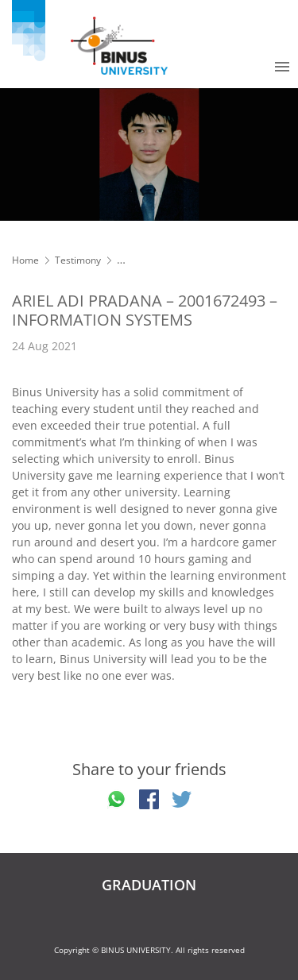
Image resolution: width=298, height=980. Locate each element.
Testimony (78, 260)
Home (25, 260)
